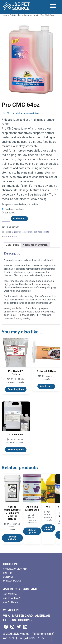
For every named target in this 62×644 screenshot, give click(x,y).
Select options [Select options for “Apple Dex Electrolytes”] (32, 531)
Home (5, 15)
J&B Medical (11, 594)
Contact (8, 577)
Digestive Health (31, 15)
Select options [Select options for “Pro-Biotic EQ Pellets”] (16, 389)
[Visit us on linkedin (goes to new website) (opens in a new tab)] (25, 627)
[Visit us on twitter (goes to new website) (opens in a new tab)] (19, 627)
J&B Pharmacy (12, 598)
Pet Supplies (16, 15)
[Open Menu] (53, 6)
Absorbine (12, 236)
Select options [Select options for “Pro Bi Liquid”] (16, 450)
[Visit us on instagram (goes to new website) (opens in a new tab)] (12, 627)
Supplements (43, 232)
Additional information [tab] (35, 245)
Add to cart (19, 219)
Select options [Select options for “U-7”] (48, 528)
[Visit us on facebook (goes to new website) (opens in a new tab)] (6, 627)
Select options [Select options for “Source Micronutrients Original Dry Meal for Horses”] (12, 538)
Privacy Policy (12, 581)
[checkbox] (31, 209)
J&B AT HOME (10, 602)
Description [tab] (12, 245)
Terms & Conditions (15, 569)
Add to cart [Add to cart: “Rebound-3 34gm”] (46, 386)
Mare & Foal (32, 232)
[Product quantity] (6, 219)
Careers (8, 573)
